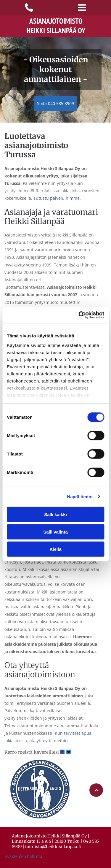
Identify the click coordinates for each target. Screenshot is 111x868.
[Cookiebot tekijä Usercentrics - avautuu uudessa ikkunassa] (79, 315)
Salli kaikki (55, 514)
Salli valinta (55, 532)
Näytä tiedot (80, 496)
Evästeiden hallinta (23, 856)
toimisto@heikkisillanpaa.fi (53, 847)
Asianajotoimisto (56, 21)
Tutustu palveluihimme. (57, 198)
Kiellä (55, 549)
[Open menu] (82, 7)
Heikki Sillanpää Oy (56, 31)
